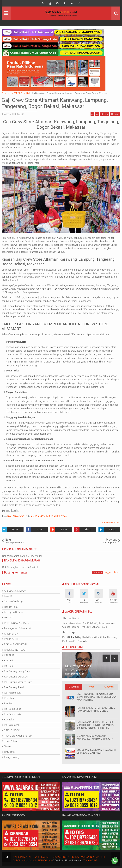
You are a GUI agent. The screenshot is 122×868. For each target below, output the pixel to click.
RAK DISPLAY (11, 634)
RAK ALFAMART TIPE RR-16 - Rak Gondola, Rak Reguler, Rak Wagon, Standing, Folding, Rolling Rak (95, 725)
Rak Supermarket (13, 714)
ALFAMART (107, 523)
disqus (116, 572)
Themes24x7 (90, 861)
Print (105, 114)
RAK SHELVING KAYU (15, 644)
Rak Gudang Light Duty (16, 677)
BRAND (8, 596)
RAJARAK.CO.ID (17, 516)
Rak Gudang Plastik (14, 687)
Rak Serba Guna (13, 709)
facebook (97, 572)
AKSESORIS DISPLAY (15, 591)
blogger (107, 572)
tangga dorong (12, 757)
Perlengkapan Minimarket (17, 628)
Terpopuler (74, 687)
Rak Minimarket (12, 693)
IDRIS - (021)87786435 (78, 666)
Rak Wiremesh (12, 725)
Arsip (91, 687)
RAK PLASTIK (11, 639)
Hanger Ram (11, 607)
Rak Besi (9, 666)
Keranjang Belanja (13, 612)
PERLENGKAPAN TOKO (17, 623)
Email (115, 114)
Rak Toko (9, 720)
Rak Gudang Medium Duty (18, 682)
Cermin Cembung (13, 601)
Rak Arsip (9, 661)
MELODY (9, 618)
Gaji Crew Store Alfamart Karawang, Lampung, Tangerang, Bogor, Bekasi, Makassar (55, 103)
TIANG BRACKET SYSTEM (18, 736)
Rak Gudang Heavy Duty (17, 671)
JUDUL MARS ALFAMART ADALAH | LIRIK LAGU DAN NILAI (96, 751)
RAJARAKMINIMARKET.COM (49, 516)
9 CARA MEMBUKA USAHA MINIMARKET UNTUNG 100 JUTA (95, 737)
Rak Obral (9, 698)
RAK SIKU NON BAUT (15, 650)
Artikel (117, 523)
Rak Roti (9, 704)
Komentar (109, 687)
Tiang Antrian (11, 741)
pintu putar (10, 752)
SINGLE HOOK (12, 730)
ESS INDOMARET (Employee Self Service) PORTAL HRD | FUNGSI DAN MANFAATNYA (97, 697)
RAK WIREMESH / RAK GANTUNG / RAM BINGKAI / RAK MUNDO (96, 709)
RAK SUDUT (11, 655)
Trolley (7, 746)
